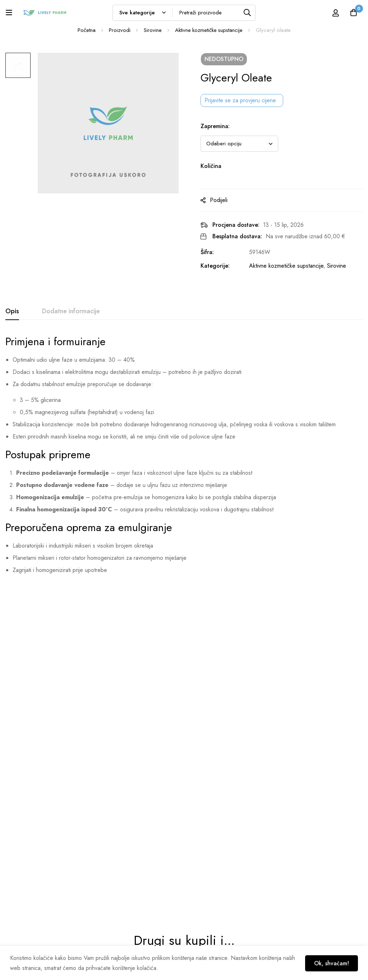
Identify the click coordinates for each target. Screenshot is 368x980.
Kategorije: (218, 266)
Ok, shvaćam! (331, 963)
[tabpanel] (184, 458)
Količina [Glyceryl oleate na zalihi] (214, 166)
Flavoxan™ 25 (207, 739)
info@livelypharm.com (28, 902)
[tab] (12, 311)
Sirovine (152, 30)
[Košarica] (353, 13)
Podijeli (222, 200)
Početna (86, 30)
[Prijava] (335, 13)
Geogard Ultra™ (119, 739)
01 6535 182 (19, 888)
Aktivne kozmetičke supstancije (209, 30)
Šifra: (210, 252)
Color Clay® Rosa (305, 739)
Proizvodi (119, 30)
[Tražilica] (247, 13)
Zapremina (218, 126)
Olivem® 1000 (25, 739)
